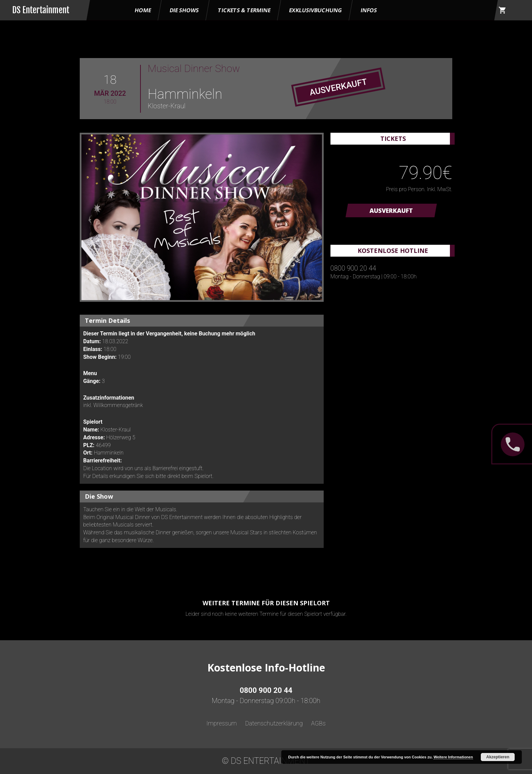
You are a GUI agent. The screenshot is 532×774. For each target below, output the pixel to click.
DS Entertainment (41, 10)
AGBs (318, 723)
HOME (143, 10)
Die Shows (184, 10)
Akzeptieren (498, 757)
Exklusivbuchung (316, 10)
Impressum (222, 723)
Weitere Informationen (453, 757)
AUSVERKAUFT (391, 210)
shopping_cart (502, 10)
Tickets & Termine (244, 10)
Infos (369, 10)
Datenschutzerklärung (274, 723)
